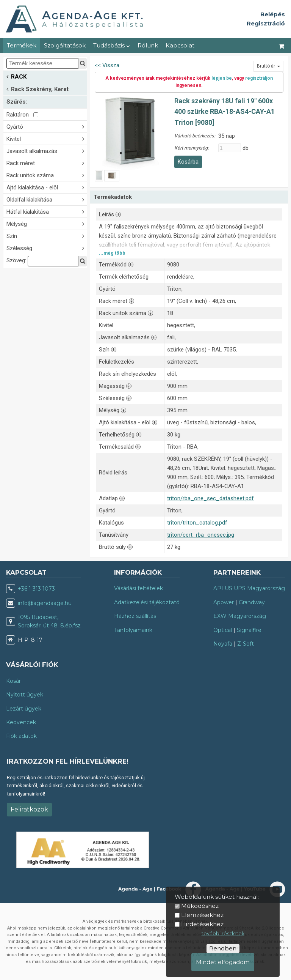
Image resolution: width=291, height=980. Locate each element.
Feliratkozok (29, 809)
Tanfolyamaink (133, 630)
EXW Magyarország (240, 616)
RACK (16, 76)
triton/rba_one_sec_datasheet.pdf (210, 498)
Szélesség (47, 248)
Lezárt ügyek (24, 709)
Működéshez (200, 906)
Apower (224, 602)
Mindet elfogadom (223, 962)
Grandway (252, 602)
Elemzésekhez (202, 915)
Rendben (223, 948)
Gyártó (47, 126)
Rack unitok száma (47, 175)
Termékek (22, 45)
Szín (47, 236)
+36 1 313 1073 (36, 589)
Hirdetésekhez (202, 924)
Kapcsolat (180, 45)
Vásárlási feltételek (138, 588)
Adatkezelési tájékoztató (147, 602)
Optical (223, 630)
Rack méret (47, 163)
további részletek (223, 934)
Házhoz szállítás (135, 616)
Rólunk (148, 45)
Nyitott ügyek (25, 695)
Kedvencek (21, 722)
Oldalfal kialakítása (47, 199)
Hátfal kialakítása (47, 211)
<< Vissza (107, 65)
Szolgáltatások (65, 45)
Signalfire (249, 630)
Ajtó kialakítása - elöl (47, 187)
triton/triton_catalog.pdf (197, 523)
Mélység (47, 223)
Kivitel (47, 138)
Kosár (13, 681)
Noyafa (223, 644)
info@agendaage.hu (45, 603)
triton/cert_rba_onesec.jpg (201, 535)
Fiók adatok (21, 736)
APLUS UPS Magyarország (249, 588)
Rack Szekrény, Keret (38, 89)
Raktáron (22, 115)
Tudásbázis (112, 45)
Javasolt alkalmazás (47, 150)
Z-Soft (246, 644)
